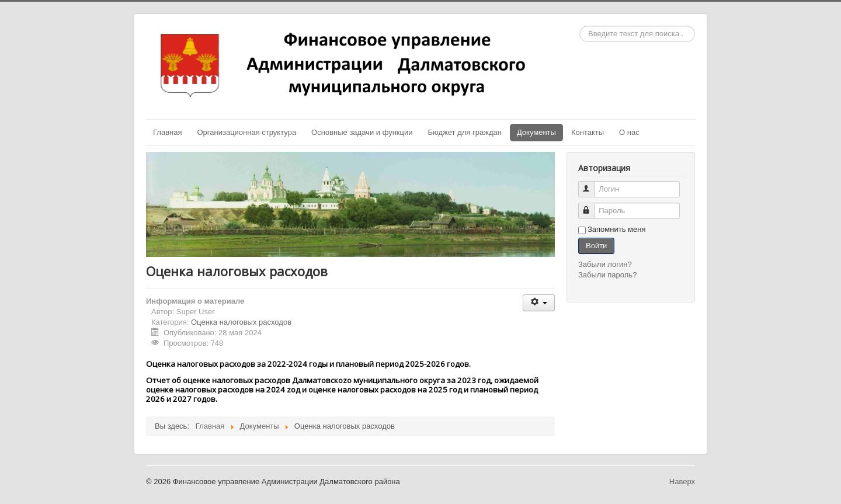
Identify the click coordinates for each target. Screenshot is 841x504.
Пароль (592, 206)
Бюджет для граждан (465, 132)
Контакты (588, 132)
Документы (536, 132)
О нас (629, 132)
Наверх (682, 482)
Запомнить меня (616, 229)
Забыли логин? (605, 264)
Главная (167, 132)
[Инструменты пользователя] (539, 303)
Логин (592, 184)
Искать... (580, 26)
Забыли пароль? (607, 275)
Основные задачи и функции (362, 132)
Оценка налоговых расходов (241, 322)
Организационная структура (246, 132)
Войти (596, 246)
